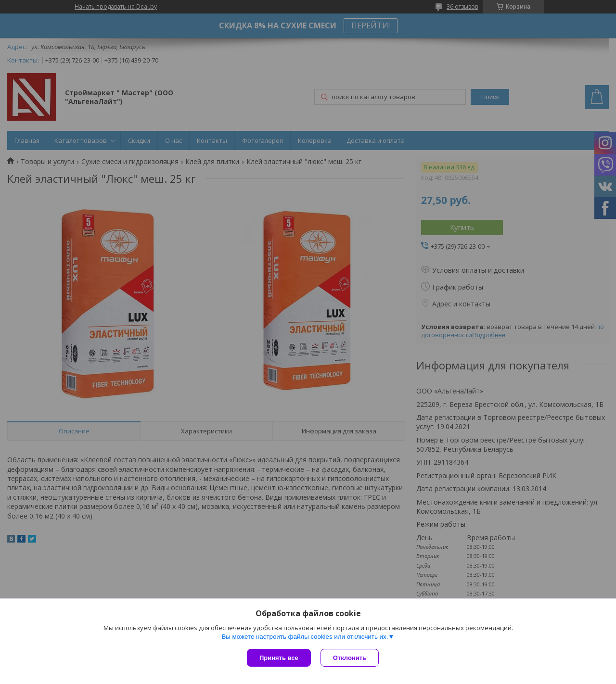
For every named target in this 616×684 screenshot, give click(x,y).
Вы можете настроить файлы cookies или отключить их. (305, 637)
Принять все (279, 658)
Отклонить (350, 658)
